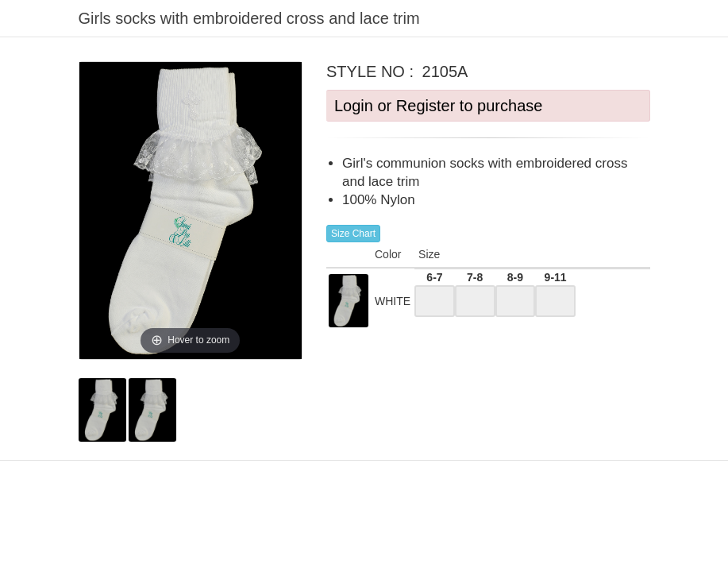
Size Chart (353, 234)
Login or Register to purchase (438, 106)
